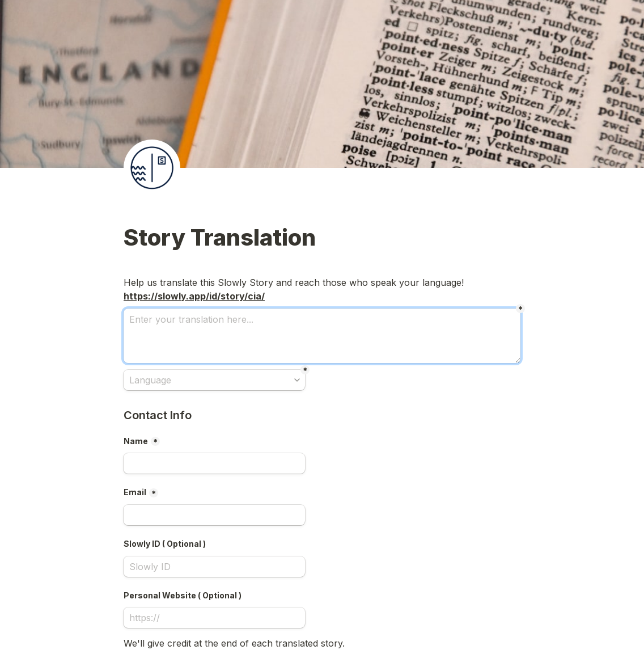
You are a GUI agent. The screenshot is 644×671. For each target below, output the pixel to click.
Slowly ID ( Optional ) (165, 544)
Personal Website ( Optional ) (183, 595)
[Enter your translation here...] (322, 336)
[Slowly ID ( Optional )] (214, 567)
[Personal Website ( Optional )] (214, 618)
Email (135, 492)
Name (136, 441)
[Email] (214, 515)
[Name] (214, 463)
